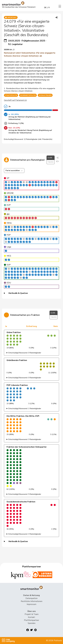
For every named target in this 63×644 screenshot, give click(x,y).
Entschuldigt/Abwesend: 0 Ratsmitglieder (25, 353)
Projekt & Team (32, 614)
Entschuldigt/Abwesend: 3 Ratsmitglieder (25, 439)
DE (45, 8)
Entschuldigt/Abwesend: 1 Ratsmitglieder (25, 409)
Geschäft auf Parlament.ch (15, 100)
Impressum (31, 604)
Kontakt (31, 617)
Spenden (32, 623)
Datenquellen (31, 598)
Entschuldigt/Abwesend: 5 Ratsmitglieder (25, 494)
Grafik (50, 158)
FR (49, 8)
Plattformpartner (31, 620)
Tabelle (51, 162)
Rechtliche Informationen (32, 601)
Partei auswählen (14, 170)
